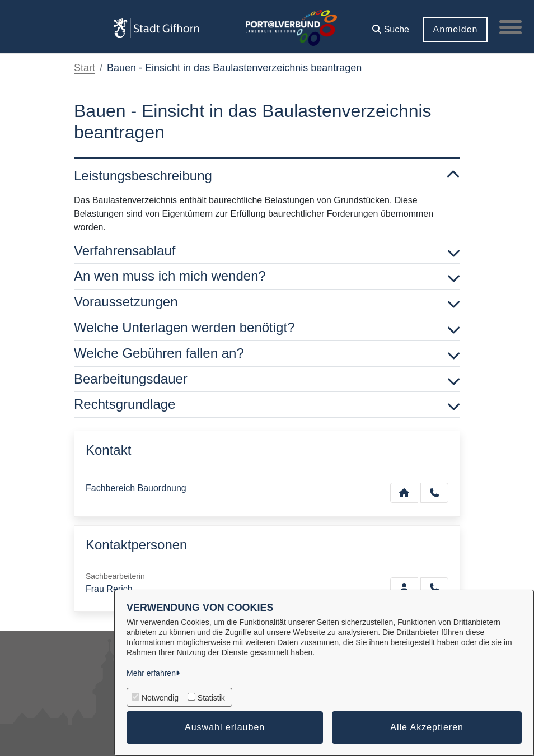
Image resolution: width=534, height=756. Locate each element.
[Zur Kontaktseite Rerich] (404, 587)
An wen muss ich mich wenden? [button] (267, 276)
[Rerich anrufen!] (434, 587)
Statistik (211, 698)
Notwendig (160, 698)
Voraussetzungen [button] (267, 302)
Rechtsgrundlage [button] (267, 405)
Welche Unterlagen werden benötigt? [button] (267, 328)
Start (85, 68)
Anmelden (455, 29)
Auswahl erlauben (225, 727)
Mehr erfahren (151, 673)
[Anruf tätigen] (434, 493)
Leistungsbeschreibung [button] (267, 176)
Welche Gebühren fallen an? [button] (267, 354)
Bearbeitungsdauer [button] (267, 379)
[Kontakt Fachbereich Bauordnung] (404, 493)
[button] (391, 25)
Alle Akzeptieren (427, 727)
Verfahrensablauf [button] (267, 251)
